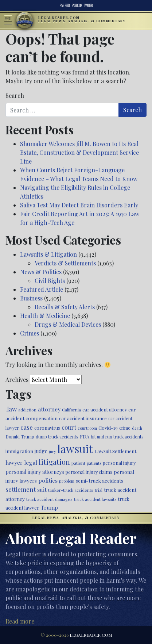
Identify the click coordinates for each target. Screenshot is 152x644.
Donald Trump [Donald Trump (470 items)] (20, 437)
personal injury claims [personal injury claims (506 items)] (89, 472)
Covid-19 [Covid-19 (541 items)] (108, 428)
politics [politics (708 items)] (48, 480)
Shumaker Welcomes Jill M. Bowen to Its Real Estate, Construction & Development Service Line (79, 152)
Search (15, 95)
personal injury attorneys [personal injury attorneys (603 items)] (35, 472)
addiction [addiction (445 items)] (27, 410)
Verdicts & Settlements (65, 263)
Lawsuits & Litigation (48, 254)
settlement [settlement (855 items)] (21, 489)
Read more (20, 621)
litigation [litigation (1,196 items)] (54, 462)
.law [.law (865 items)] (11, 409)
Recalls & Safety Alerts (65, 307)
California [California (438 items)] (71, 410)
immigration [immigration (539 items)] (19, 451)
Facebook (77, 5)
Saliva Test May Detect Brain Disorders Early (79, 205)
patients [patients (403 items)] (94, 463)
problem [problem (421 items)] (67, 481)
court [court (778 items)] (69, 427)
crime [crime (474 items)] (125, 428)
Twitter (88, 5)
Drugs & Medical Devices (68, 324)
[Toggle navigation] (10, 20)
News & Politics (41, 272)
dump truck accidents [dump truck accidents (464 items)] (57, 437)
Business (31, 298)
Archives (17, 379)
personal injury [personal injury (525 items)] (119, 463)
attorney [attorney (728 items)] (49, 409)
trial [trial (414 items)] (99, 490)
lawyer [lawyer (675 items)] (14, 463)
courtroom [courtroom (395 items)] (87, 428)
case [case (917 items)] (27, 427)
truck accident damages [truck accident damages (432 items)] (49, 499)
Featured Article (42, 289)
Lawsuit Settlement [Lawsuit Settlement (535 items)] (115, 451)
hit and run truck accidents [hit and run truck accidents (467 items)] (117, 437)
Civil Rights (50, 281)
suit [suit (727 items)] (42, 489)
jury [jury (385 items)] (52, 451)
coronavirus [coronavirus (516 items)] (47, 428)
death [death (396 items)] (137, 428)
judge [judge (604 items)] (41, 451)
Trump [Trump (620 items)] (49, 507)
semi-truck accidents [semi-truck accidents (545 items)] (100, 480)
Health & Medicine (45, 316)
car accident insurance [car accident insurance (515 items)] (83, 418)
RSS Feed (65, 5)
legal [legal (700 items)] (31, 462)
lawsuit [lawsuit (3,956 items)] (75, 448)
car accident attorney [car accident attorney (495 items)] (105, 409)
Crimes (30, 333)
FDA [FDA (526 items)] (85, 436)
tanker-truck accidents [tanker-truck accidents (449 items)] (71, 490)
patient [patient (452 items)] (78, 463)
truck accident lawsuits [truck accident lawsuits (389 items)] (95, 499)
